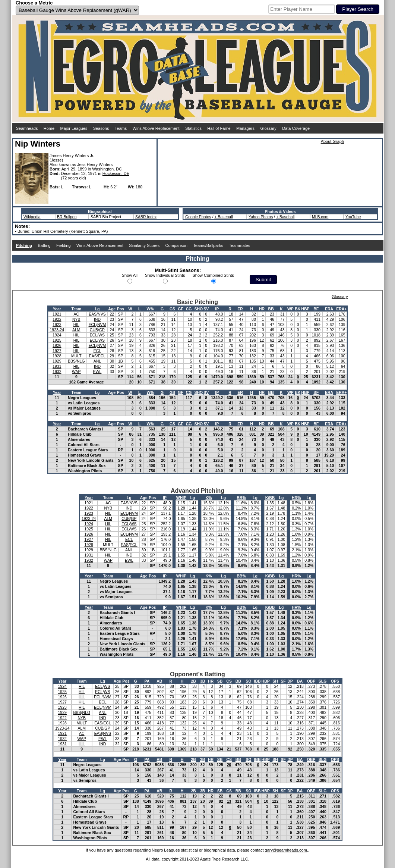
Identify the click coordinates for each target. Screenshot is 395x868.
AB (159, 681)
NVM (102, 325)
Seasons (101, 128)
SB (220, 681)
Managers (245, 128)
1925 (57, 340)
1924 (57, 335)
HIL (76, 325)
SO (248, 681)
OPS (335, 681)
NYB (76, 319)
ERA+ (341, 309)
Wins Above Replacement (156, 128)
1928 (57, 356)
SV (206, 309)
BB (271, 309)
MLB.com (320, 217)
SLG (323, 681)
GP (102, 330)
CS (229, 681)
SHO (198, 309)
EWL (97, 372)
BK (298, 309)
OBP (311, 681)
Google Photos (198, 217)
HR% (296, 498)
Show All (130, 275)
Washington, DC (107, 169)
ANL (97, 361)
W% (150, 309)
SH (275, 681)
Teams (121, 128)
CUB (94, 330)
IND (97, 319)
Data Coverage (296, 128)
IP (217, 309)
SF (283, 681)
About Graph (332, 141)
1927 (57, 351)
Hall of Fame (219, 128)
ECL (92, 325)
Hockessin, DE (116, 173)
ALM (76, 330)
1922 (57, 319)
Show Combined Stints (213, 275)
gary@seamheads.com (286, 850)
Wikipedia (32, 217)
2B (193, 681)
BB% (241, 498)
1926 (57, 345)
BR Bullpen (67, 217)
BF (316, 309)
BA (300, 681)
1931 (57, 366)
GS (172, 309)
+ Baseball (223, 217)
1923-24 (57, 330)
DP (290, 681)
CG (189, 309)
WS (102, 335)
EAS (93, 314)
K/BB (270, 498)
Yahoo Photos (261, 217)
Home (49, 128)
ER (240, 309)
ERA (329, 309)
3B (203, 681)
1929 (57, 361)
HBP (305, 309)
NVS (102, 314)
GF (181, 309)
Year (57, 309)
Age (112, 309)
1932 (57, 372)
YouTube (353, 217)
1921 (57, 314)
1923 (57, 325)
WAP (76, 372)
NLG (81, 361)
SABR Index (146, 217)
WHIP (181, 498)
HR (262, 309)
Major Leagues (74, 128)
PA (147, 681)
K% (209, 498)
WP (290, 309)
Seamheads (27, 128)
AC (77, 314)
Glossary (268, 128)
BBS (72, 361)
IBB (257, 681)
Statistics (193, 128)
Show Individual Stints (165, 275)
